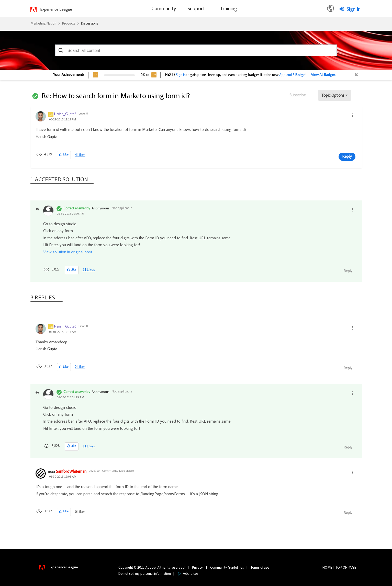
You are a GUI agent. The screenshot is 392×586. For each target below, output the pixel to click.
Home (327, 568)
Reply (347, 157)
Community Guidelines (227, 568)
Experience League (56, 10)
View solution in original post (68, 252)
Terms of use (260, 568)
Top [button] (339, 568)
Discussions (90, 24)
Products (69, 24)
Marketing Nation (43, 24)
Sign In (354, 9)
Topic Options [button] (333, 96)
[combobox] (196, 50)
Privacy (197, 568)
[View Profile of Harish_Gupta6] (65, 114)
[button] (61, 50)
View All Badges (323, 75)
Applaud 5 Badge (292, 75)
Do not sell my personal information (145, 574)
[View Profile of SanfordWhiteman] (71, 472)
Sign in (181, 75)
